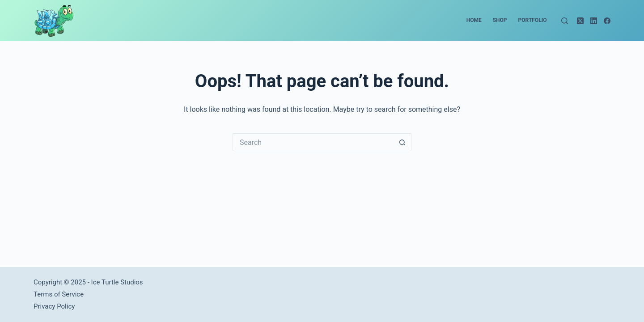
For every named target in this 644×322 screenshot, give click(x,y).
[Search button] (402, 142)
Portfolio (533, 20)
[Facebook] (607, 21)
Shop (500, 20)
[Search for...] (313, 142)
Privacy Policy (54, 306)
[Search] (565, 21)
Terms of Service (59, 294)
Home (474, 20)
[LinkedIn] (594, 21)
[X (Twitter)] (580, 21)
